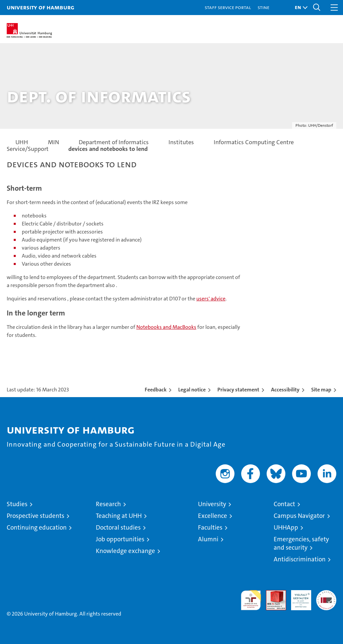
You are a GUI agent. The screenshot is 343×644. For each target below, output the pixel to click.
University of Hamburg (41, 7)
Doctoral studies (118, 527)
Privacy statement (238, 390)
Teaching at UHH (119, 516)
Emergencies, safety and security (301, 543)
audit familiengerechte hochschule (251, 600)
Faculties (210, 527)
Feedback (156, 390)
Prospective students (36, 516)
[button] (299, 8)
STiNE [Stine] (263, 7)
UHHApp (286, 527)
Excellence (213, 516)
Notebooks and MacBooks (166, 327)
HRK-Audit (297, 597)
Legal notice (192, 390)
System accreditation (326, 597)
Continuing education (37, 527)
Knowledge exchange (125, 551)
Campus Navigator (299, 516)
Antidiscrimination (300, 559)
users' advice (211, 299)
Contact (284, 504)
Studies (17, 504)
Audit (272, 594)
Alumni (208, 539)
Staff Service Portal (228, 7)
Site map (321, 390)
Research (108, 504)
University (212, 504)
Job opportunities (120, 539)
